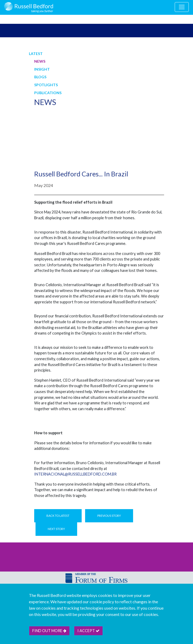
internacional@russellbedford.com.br (75, 474)
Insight (42, 69)
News (40, 61)
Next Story (56, 529)
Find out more (49, 631)
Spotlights (46, 85)
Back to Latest (58, 516)
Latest (36, 54)
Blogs (40, 77)
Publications (48, 93)
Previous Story (109, 516)
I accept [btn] (88, 631)
